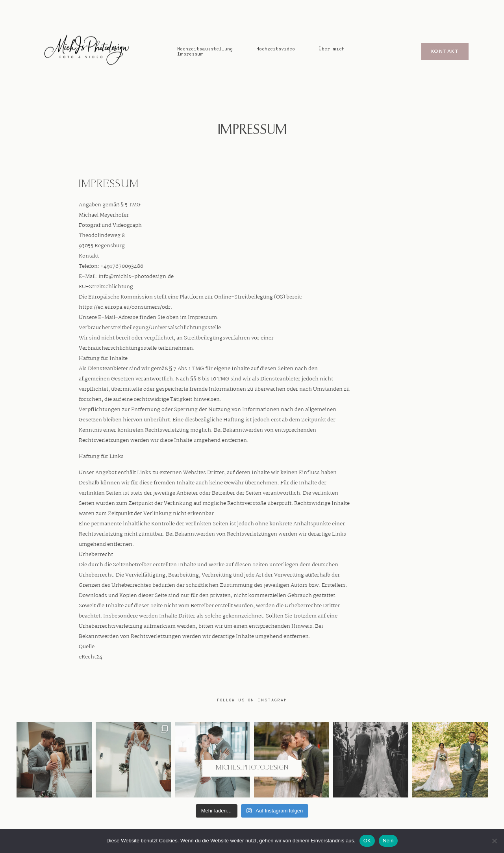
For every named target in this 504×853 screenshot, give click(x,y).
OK (367, 841)
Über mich (332, 49)
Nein (388, 841)
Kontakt (445, 52)
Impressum (190, 54)
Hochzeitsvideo (276, 49)
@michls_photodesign (252, 768)
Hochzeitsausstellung (205, 49)
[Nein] (494, 841)
